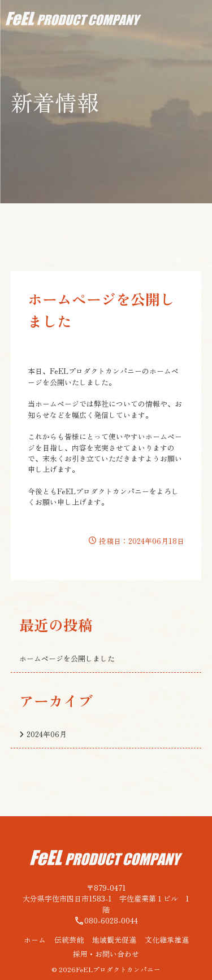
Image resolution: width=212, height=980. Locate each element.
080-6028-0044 (106, 920)
